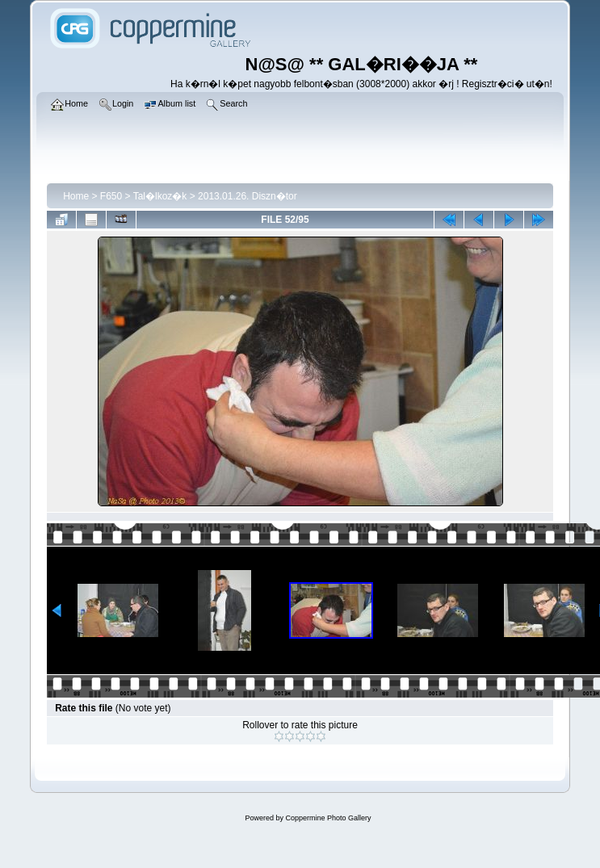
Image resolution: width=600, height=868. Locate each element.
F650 (111, 196)
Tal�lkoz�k (160, 196)
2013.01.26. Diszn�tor (248, 196)
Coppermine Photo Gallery (328, 818)
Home (76, 196)
